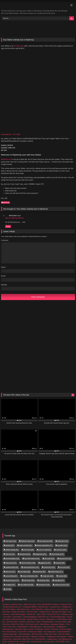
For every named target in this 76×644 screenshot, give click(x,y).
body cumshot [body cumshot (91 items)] (25, 545)
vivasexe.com (55, 607)
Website (4, 285)
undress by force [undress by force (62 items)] (62, 585)
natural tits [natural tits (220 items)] (49, 567)
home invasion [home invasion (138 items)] (28, 563)
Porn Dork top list (32, 624)
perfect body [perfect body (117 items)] (57, 572)
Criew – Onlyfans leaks (45, 622)
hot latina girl (19, 46)
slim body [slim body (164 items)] (29, 580)
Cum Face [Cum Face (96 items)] (29, 550)
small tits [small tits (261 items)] (44, 580)
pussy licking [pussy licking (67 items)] (11, 576)
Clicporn (56, 604)
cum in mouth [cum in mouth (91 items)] (45, 550)
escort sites (25, 642)
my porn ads (49, 642)
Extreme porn (43, 607)
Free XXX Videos (9, 609)
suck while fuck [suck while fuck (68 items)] (27, 585)
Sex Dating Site (50, 632)
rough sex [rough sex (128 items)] (48, 576)
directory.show (17, 604)
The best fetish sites (58, 617)
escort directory (37, 642)
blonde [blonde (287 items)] (10, 545)
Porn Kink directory (9, 632)
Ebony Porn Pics (53, 614)
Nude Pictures (40, 639)
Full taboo (6, 604)
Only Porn (31, 622)
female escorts (14, 642)
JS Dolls (22, 622)
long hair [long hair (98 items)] (60, 563)
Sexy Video (41, 614)
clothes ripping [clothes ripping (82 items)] (12, 550)
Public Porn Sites (18, 612)
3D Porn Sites (37, 634)
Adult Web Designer (18, 614)
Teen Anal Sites (63, 609)
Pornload (55, 629)
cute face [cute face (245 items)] (61, 550)
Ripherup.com (6, 159)
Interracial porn (8, 629)
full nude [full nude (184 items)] (49, 558)
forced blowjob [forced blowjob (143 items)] (12, 558)
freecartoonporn (49, 627)
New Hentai (45, 624)
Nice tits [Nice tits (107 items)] (10, 572)
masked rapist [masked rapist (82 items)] (12, 567)
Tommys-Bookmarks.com (12, 607)
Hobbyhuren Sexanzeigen (57, 637)
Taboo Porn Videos (38, 637)
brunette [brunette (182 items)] (62, 545)
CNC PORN (60, 642)
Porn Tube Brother (44, 604)
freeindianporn (23, 627)
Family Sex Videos (35, 632)
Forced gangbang (30, 617)
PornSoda (39, 629)
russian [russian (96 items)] (63, 576)
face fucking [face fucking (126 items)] (58, 554)
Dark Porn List (43, 617)
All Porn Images (66, 629)
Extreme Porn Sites (19, 619)
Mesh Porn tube (30, 604)
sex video (7, 617)
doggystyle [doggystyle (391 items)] (41, 554)
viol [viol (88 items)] (8, 589)
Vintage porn (67, 607)
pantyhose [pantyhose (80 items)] (40, 572)
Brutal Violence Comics (36, 619)
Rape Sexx (51, 619)
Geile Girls (17, 639)
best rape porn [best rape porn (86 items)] (46, 541)
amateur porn (52, 639)
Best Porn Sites (21, 629)
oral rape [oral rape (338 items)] (25, 572)
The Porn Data (12, 622)
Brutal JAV (31, 614)
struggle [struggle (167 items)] (10, 585)
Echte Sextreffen (63, 632)
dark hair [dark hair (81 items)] (10, 554)
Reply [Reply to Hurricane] (8, 226)
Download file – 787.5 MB (10, 134)
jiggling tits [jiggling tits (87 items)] (45, 563)
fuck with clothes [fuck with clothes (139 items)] (32, 558)
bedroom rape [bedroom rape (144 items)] (28, 541)
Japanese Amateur (58, 624)
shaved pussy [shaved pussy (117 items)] (12, 580)
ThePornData (62, 619)
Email (4, 276)
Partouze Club (66, 604)
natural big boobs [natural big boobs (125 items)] (31, 567)
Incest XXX (22, 632)
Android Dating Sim (10, 634)
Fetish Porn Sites (18, 624)
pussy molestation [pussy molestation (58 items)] (30, 576)
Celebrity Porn (45, 612)
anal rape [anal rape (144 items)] (11, 541)
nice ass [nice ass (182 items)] (65, 567)
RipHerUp (5, 202)
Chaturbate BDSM (30, 607)
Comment (5, 240)
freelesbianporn (36, 627)
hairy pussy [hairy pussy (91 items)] (11, 563)
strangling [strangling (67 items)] (59, 580)
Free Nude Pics (38, 609)
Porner (47, 629)
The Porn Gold (60, 622)
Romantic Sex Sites (59, 612)
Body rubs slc (50, 609)
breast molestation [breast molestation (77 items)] (45, 545)
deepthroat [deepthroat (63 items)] (25, 554)
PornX (31, 629)
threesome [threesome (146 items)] (44, 585)
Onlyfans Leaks (67, 614)
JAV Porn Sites (32, 612)
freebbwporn (61, 627)
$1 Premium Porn (24, 609)
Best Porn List (28, 639)
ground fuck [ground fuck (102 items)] (65, 558)
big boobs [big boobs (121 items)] (63, 541)
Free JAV (12, 627)
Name (4, 267)
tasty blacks (17, 617)
